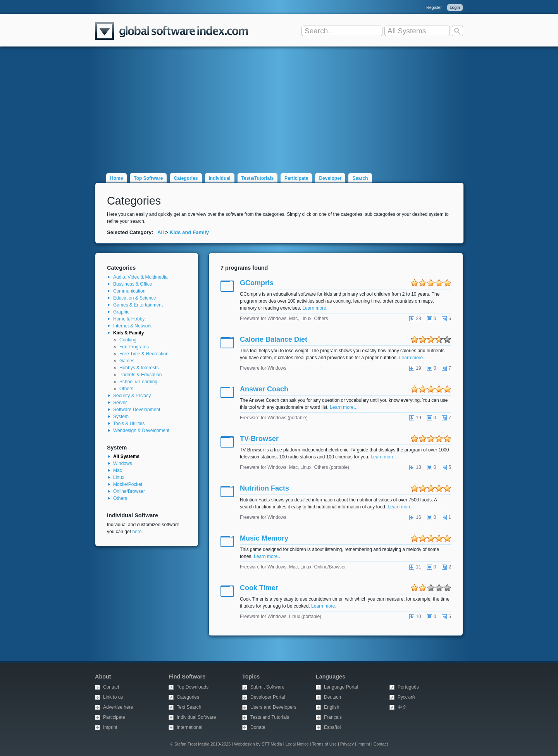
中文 (402, 707)
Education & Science (135, 298)
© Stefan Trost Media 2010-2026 (200, 744)
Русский (406, 697)
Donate (258, 727)
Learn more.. (315, 308)
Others (126, 389)
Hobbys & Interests (139, 368)
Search (360, 178)
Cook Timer (259, 588)
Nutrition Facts (264, 488)
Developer (330, 178)
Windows (123, 463)
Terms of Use (324, 744)
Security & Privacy (132, 396)
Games (127, 361)
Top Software (148, 178)
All (161, 232)
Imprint (110, 727)
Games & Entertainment (138, 305)
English (332, 707)
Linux (119, 477)
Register (434, 7)
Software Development (137, 410)
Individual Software (196, 717)
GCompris (257, 283)
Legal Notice (297, 744)
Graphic (121, 312)
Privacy (347, 744)
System (121, 417)
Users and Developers (273, 707)
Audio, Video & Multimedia (140, 277)
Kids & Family (128, 333)
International (189, 727)
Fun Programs (134, 347)
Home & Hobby (129, 319)
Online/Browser (129, 491)
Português (408, 687)
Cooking (128, 340)
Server (120, 403)
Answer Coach (264, 389)
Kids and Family (189, 232)
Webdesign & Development (141, 431)
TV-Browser (259, 439)
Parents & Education (140, 375)
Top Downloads (193, 687)
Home (116, 178)
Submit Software (267, 687)
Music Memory (264, 538)
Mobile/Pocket (128, 484)
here (137, 532)
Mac (118, 470)
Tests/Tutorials (258, 178)
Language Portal (341, 687)
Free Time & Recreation (144, 354)
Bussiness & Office (133, 284)
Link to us (113, 697)
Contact (111, 687)
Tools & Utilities (129, 424)
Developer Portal (268, 697)
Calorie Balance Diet (274, 339)
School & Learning (138, 382)
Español (332, 727)
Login (455, 7)
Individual (220, 178)
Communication (129, 291)
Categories (186, 178)
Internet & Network (132, 326)
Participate (296, 178)
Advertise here (118, 707)
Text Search (189, 707)
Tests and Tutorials (270, 717)
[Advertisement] (279, 105)
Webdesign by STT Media (258, 744)
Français (333, 717)
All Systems (126, 456)
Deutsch (332, 697)
